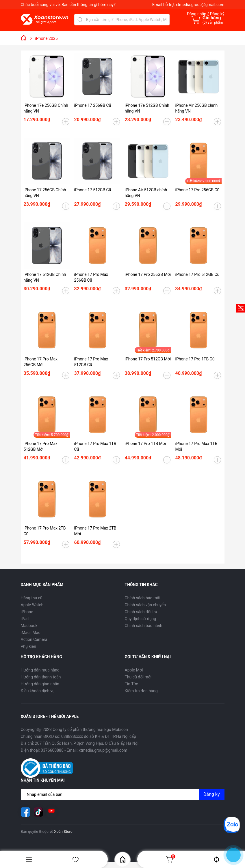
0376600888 (52, 750)
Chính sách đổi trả (141, 612)
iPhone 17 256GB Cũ (93, 105)
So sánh (217, 859)
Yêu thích (76, 859)
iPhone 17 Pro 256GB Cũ (197, 190)
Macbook (29, 626)
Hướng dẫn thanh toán (41, 677)
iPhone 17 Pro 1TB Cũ (195, 359)
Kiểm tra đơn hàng (141, 691)
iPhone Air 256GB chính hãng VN (197, 108)
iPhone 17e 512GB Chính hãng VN (147, 108)
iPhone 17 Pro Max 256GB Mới (41, 362)
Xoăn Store (63, 831)
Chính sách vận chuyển (145, 605)
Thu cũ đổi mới (138, 677)
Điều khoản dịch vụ (38, 691)
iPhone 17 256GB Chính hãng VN (45, 193)
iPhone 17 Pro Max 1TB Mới (196, 446)
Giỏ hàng (170, 859)
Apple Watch (32, 605)
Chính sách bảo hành (144, 626)
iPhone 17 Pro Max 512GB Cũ (91, 362)
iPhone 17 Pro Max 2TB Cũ (45, 531)
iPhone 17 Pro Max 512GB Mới (41, 446)
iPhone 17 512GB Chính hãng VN (45, 277)
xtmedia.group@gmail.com (200, 5)
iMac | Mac (31, 633)
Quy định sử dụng (141, 619)
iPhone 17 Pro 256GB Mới (148, 274)
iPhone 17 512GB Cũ (93, 190)
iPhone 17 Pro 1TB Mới (145, 444)
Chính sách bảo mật (143, 598)
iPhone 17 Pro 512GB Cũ (197, 274)
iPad (25, 619)
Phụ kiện (28, 646)
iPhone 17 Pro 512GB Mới (148, 359)
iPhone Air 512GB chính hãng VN (146, 193)
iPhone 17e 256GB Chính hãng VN (46, 108)
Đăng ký (212, 794)
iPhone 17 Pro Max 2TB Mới (95, 531)
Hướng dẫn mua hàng (40, 670)
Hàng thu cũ (32, 598)
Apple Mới (134, 670)
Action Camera (34, 639)
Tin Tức (131, 684)
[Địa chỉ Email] (123, 794)
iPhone (27, 612)
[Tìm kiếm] (80, 20)
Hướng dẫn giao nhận (40, 684)
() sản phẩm (213, 23)
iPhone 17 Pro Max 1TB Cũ (95, 446)
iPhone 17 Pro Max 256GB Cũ (91, 277)
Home (123, 859)
